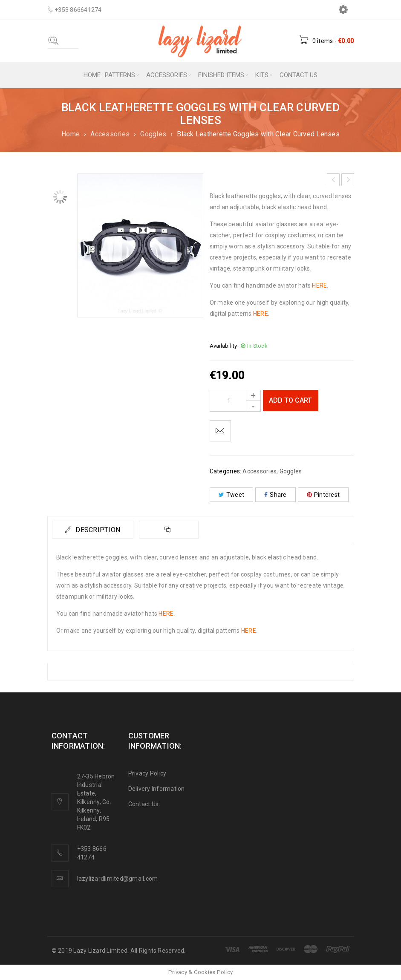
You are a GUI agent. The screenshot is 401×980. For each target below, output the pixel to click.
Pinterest (323, 495)
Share (276, 495)
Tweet (232, 495)
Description (97, 530)
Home (71, 134)
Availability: (224, 346)
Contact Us (144, 804)
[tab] (93, 530)
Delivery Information (157, 789)
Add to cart (290, 400)
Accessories (110, 134)
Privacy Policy (147, 773)
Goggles (153, 134)
